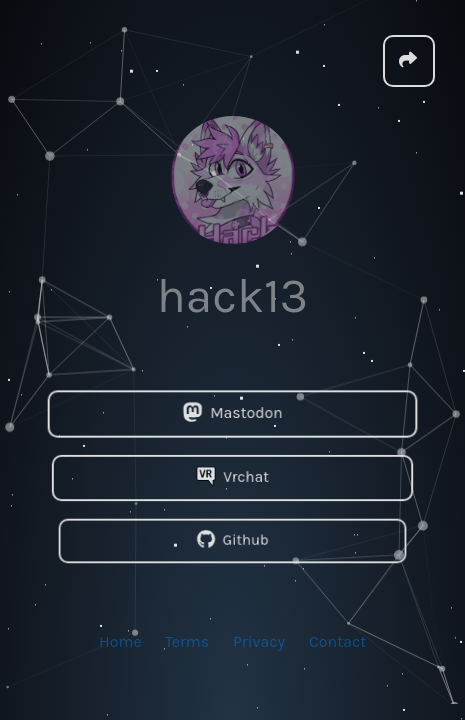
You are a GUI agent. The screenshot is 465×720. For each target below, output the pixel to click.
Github (232, 540)
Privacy (259, 640)
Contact (337, 640)
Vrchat (232, 477)
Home (120, 640)
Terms (187, 640)
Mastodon (232, 413)
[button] (409, 60)
